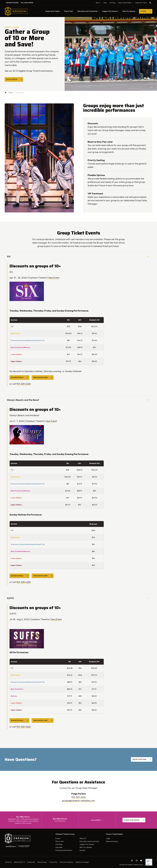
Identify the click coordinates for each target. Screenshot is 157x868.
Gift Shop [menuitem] (112, 3)
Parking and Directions (64, 850)
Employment (31, 862)
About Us (83, 838)
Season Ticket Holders (126, 3)
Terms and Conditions (67, 862)
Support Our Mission (111, 11)
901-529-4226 (24, 384)
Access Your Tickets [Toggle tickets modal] (141, 3)
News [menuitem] (105, 3)
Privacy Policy (53, 862)
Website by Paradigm (82, 862)
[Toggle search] (150, 3)
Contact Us (8, 862)
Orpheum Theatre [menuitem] (12, 3)
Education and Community (88, 11)
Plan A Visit (69, 11)
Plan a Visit (60, 841)
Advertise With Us (19, 862)
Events (58, 838)
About (99, 3)
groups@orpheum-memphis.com (78, 801)
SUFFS (78, 598)
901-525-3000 (60, 821)
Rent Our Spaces (130, 11)
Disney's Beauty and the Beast (78, 400)
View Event (54, 278)
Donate (82, 850)
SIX (78, 257)
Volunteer (59, 847)
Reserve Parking (112, 841)
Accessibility (97, 820)
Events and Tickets (53, 11)
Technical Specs (42, 862)
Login (108, 838)
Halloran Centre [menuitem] (27, 3)
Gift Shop (59, 844)
